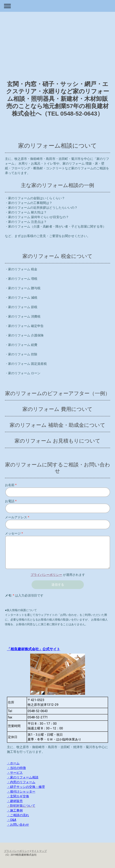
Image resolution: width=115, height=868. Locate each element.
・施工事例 (15, 810)
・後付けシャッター (21, 792)
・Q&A (12, 820)
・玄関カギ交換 (18, 796)
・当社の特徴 (16, 768)
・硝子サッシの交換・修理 (26, 787)
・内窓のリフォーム (21, 782)
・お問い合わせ (18, 825)
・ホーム (13, 763)
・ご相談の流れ (18, 815)
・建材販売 (15, 801)
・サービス (15, 773)
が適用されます (58, 575)
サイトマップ (39, 851)
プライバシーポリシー (46, 575)
